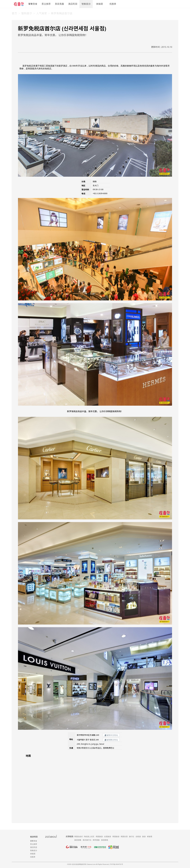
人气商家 (42, 13)
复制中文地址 (111, 735)
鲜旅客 (150, 837)
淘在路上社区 (89, 837)
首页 (14, 13)
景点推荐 (46, 4)
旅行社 (132, 837)
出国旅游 (108, 837)
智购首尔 (86, 4)
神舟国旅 (96, 840)
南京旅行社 (87, 840)
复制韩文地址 (111, 740)
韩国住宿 (124, 837)
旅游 (144, 837)
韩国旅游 (99, 837)
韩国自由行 (79, 837)
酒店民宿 (73, 4)
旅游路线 (105, 840)
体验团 (99, 4)
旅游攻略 (78, 840)
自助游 (138, 837)
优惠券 (113, 4)
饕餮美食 (33, 4)
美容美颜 (59, 4)
